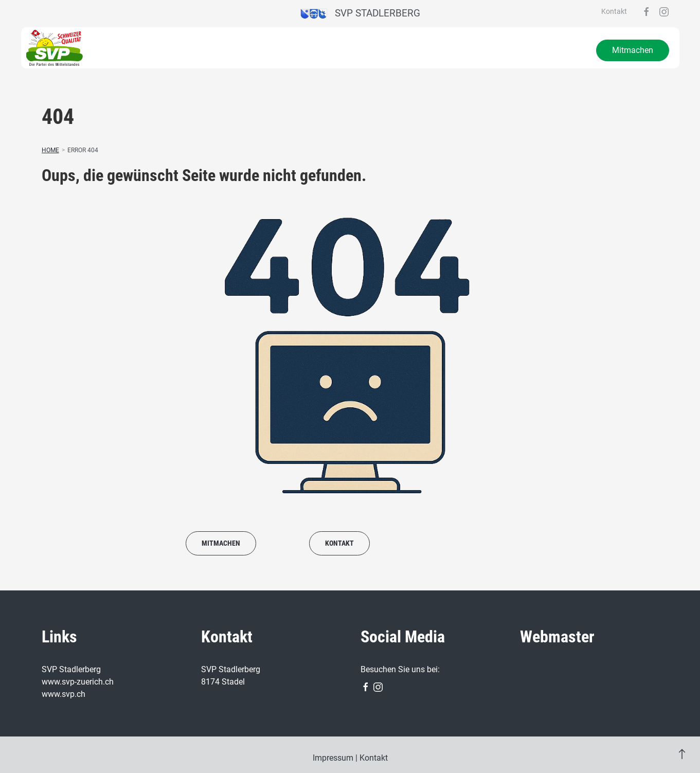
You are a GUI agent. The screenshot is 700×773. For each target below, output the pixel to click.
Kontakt (614, 11)
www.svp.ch (64, 694)
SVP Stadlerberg (360, 13)
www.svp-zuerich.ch (78, 682)
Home (50, 150)
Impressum (333, 758)
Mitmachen (633, 50)
